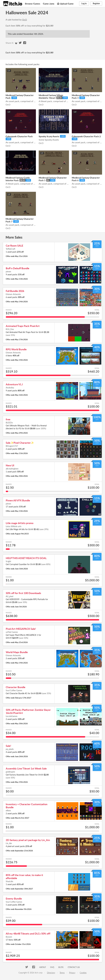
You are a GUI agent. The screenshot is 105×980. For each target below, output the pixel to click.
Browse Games (33, 4)
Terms (62, 973)
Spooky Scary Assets (49, 136)
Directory (51, 973)
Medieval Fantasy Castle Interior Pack (18, 179)
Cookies (83, 973)
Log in (84, 3)
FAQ (52, 967)
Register (96, 3)
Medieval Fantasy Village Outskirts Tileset (51, 96)
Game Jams (49, 4)
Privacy (72, 973)
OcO (25, 20)
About (43, 967)
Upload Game (65, 4)
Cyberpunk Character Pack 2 (86, 136)
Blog (61, 967)
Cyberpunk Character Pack (19, 136)
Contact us (74, 967)
